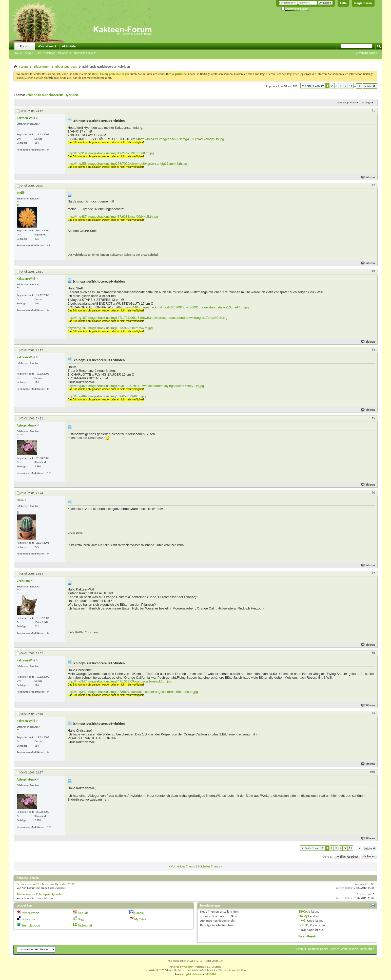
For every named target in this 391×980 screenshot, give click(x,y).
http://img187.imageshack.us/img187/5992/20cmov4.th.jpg (110, 328)
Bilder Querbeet (66, 67)
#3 (373, 271)
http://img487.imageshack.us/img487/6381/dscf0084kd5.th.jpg (113, 217)
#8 (373, 653)
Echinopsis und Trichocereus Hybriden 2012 (46, 884)
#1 (373, 110)
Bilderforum (41, 67)
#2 (373, 185)
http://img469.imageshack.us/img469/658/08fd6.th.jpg (107, 396)
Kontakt (301, 949)
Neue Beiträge (24, 53)
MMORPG (211, 974)
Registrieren (363, 3)
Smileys (304, 916)
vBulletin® (189, 967)
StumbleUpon (31, 925)
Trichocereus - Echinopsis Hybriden (40, 894)
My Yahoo (141, 919)
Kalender (49, 53)
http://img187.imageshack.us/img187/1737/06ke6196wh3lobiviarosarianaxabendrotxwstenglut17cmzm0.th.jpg (148, 318)
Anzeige (367, 103)
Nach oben (369, 857)
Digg (81, 919)
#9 (373, 713)
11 (351, 86)
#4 (373, 350)
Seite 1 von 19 (315, 86)
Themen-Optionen (346, 103)
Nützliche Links (83, 53)
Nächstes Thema (209, 866)
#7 (373, 573)
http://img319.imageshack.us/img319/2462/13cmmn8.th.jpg (111, 153)
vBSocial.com (194, 974)
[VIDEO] (304, 925)
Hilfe (343, 3)
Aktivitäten (70, 46)
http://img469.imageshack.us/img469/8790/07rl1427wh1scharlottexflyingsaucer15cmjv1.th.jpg (136, 386)
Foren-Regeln (308, 936)
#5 (373, 418)
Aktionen (63, 53)
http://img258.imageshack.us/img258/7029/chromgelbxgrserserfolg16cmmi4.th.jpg (127, 164)
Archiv (335, 949)
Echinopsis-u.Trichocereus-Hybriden (52, 95)
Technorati (85, 925)
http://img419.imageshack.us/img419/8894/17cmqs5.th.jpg (182, 139)
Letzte (370, 86)
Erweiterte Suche (366, 53)
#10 (373, 772)
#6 (373, 493)
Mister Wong (30, 913)
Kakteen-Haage (318, 949)
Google (139, 913)
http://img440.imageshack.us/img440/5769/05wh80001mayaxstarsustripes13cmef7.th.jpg (184, 307)
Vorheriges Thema (183, 866)
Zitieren (368, 177)
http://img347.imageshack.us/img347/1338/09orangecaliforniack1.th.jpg (120, 681)
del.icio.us (28, 919)
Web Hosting (349, 949)
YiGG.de (83, 913)
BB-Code (304, 911)
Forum (24, 46)
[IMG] (303, 921)
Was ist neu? (47, 46)
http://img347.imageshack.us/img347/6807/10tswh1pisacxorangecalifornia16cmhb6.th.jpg (133, 692)
